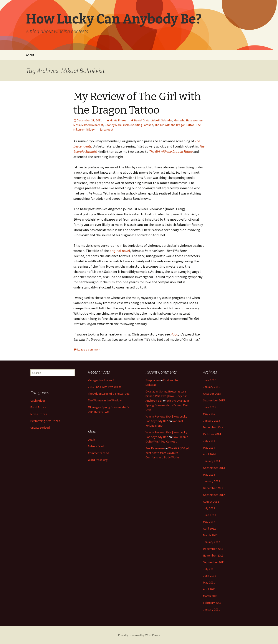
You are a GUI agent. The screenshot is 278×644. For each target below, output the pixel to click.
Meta (77, 125)
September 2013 (214, 468)
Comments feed (98, 453)
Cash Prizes (38, 401)
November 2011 (213, 555)
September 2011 (214, 562)
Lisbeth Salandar (162, 120)
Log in (92, 439)
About (30, 55)
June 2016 (210, 380)
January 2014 (212, 461)
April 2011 (209, 589)
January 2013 (212, 481)
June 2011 (210, 576)
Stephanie (152, 380)
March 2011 (210, 596)
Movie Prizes (118, 120)
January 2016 (212, 387)
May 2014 (209, 448)
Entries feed (96, 446)
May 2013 (209, 475)
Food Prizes (38, 407)
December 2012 (213, 488)
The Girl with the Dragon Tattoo (175, 125)
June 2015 (210, 407)
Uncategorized (40, 428)
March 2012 (210, 535)
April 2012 (209, 528)
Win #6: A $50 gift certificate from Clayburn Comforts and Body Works (168, 453)
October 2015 (212, 394)
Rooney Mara (113, 125)
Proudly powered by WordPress (139, 635)
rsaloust (128, 125)
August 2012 (211, 501)
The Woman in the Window (105, 400)
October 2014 (212, 434)
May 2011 (209, 582)
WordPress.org (98, 460)
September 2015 (214, 400)
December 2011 (213, 549)
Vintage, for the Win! (101, 380)
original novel (120, 251)
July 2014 (209, 441)
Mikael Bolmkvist (92, 125)
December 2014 (213, 427)
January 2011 (212, 609)
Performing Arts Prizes (45, 421)
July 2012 (209, 508)
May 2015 (209, 414)
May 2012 (209, 522)
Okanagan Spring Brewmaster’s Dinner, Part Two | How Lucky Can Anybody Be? (166, 396)
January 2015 (212, 421)
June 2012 (210, 515)
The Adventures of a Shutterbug (109, 394)
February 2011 (212, 603)
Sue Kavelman (155, 448)
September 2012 (214, 495)
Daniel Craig (142, 120)
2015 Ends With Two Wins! (104, 387)
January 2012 (212, 542)
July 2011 (209, 569)
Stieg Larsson (144, 125)
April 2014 (209, 454)
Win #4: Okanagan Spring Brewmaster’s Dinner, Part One (168, 405)
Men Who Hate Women (188, 120)
